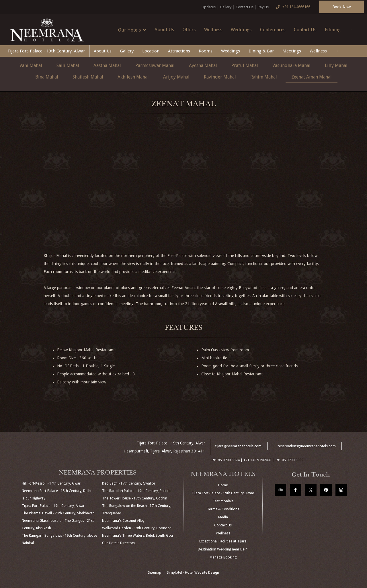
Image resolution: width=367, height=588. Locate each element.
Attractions (179, 51)
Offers (189, 30)
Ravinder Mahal (220, 77)
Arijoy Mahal (176, 77)
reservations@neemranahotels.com (307, 446)
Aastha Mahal (107, 65)
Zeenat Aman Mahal (312, 77)
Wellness (213, 30)
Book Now (341, 7)
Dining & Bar (261, 51)
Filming (333, 30)
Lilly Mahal (336, 65)
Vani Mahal (31, 65)
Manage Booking (223, 557)
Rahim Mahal (264, 77)
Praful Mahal (245, 65)
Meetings (292, 51)
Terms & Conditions (223, 509)
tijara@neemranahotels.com (238, 446)
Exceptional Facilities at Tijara (223, 541)
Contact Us (245, 7)
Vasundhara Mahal (291, 65)
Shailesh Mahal (88, 77)
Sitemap (155, 573)
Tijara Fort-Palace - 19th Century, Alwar (46, 51)
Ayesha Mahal (203, 65)
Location (151, 51)
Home (223, 485)
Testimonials (223, 501)
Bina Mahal (47, 77)
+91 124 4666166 (292, 7)
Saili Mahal (68, 65)
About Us (164, 30)
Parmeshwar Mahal (155, 65)
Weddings (241, 30)
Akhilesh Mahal (133, 77)
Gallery (226, 7)
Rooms (206, 51)
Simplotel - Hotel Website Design (193, 573)
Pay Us (263, 7)
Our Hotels (132, 30)
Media (223, 517)
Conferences (273, 30)
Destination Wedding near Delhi (223, 549)
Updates (209, 7)
